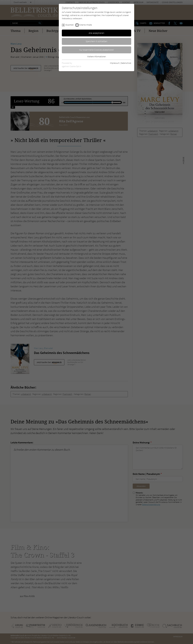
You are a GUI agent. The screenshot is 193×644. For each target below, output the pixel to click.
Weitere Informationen (96, 56)
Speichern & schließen (96, 41)
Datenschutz (126, 63)
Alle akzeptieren (96, 33)
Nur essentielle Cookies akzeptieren (97, 50)
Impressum (115, 63)
